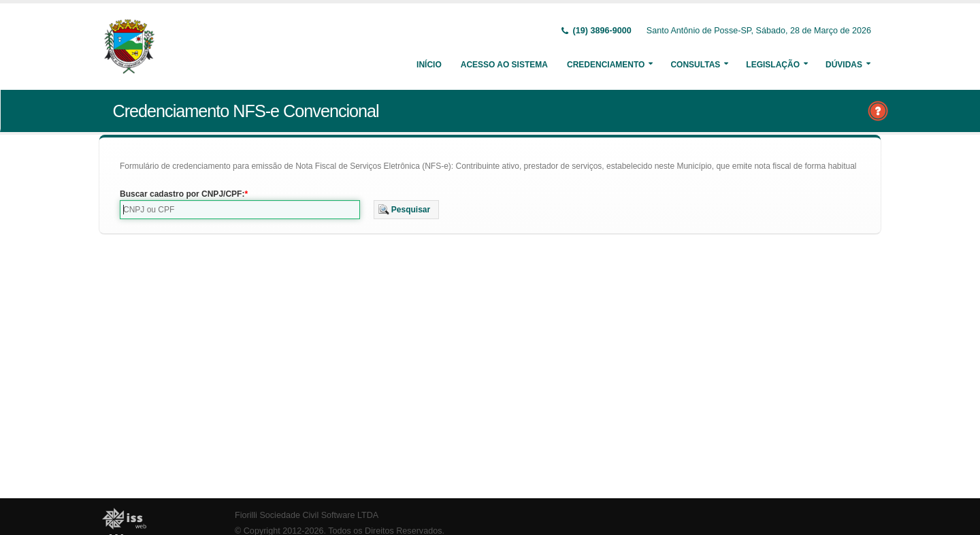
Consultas (695, 65)
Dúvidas (844, 65)
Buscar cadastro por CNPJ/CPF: (182, 194)
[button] (407, 210)
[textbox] (240, 210)
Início (429, 65)
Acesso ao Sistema (504, 65)
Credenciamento (606, 65)
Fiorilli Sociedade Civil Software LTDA (307, 515)
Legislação (773, 65)
